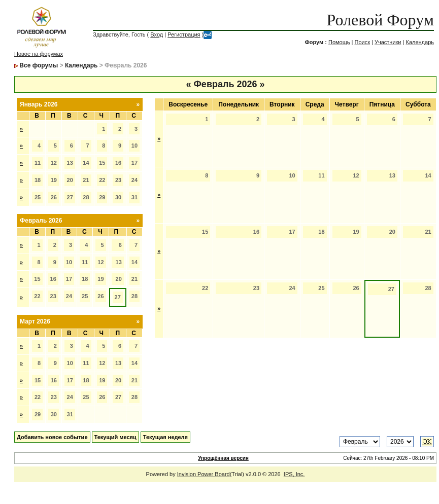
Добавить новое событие (52, 437)
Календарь (420, 42)
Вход (157, 34)
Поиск (362, 42)
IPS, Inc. (294, 474)
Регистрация (184, 34)
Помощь (339, 42)
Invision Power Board (204, 474)
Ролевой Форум (380, 20)
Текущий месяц (115, 437)
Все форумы (39, 65)
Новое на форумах (39, 54)
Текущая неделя (165, 437)
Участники (388, 42)
